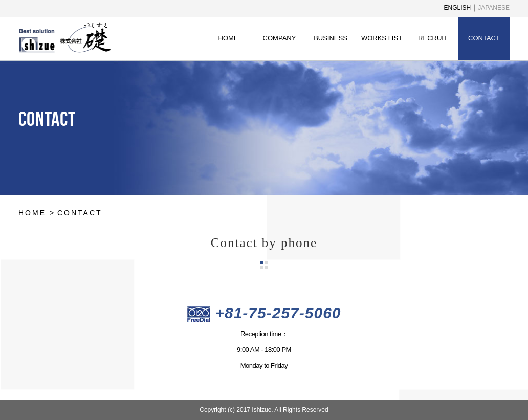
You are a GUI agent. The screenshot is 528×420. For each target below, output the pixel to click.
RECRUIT (433, 38)
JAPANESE (494, 8)
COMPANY (280, 38)
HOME (228, 38)
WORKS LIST (382, 38)
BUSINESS (331, 38)
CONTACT (484, 38)
